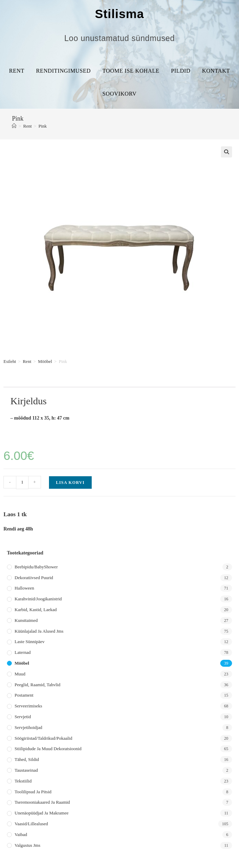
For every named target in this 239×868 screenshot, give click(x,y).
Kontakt (216, 71)
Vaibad (21, 834)
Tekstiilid (23, 781)
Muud (20, 674)
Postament (24, 695)
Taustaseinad (26, 770)
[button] (226, 152)
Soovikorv (119, 94)
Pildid (181, 71)
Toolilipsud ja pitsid (33, 792)
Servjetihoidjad (28, 727)
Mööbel (45, 361)
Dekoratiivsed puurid (34, 578)
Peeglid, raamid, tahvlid (38, 685)
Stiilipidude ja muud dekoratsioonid (48, 749)
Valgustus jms (27, 845)
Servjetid (23, 717)
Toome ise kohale (131, 71)
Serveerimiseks (28, 706)
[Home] (14, 126)
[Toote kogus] (22, 482)
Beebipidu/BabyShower (36, 567)
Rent (17, 71)
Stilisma (119, 14)
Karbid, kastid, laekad (36, 610)
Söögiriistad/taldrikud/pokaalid (43, 738)
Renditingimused (63, 71)
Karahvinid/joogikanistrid (38, 599)
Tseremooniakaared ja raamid (42, 802)
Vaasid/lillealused (31, 824)
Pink (43, 126)
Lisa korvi (70, 482)
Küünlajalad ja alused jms (39, 631)
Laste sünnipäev (30, 642)
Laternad (23, 652)
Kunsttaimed (26, 620)
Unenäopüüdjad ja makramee (42, 813)
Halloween (24, 588)
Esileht (10, 361)
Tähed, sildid (27, 759)
